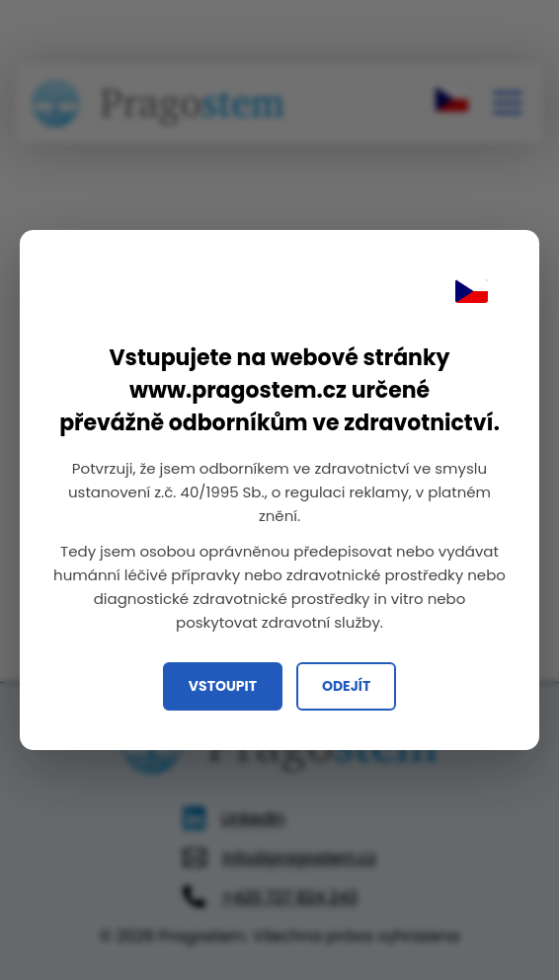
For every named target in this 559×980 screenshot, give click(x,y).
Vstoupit (223, 686)
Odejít (346, 686)
